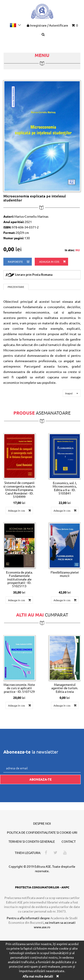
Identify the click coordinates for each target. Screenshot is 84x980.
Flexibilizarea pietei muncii (65, 574)
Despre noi (42, 823)
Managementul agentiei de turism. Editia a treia (65, 688)
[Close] (58, 976)
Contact (69, 841)
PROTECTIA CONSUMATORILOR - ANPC (42, 887)
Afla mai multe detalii (38, 976)
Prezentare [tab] (16, 287)
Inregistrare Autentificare (47, 25)
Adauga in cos (53, 262)
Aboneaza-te (40, 779)
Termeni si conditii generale (32, 841)
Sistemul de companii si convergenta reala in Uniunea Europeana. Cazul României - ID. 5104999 (19, 490)
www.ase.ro (42, 927)
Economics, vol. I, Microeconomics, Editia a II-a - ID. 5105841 (65, 488)
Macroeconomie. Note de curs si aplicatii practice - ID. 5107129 (19, 688)
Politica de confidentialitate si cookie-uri (42, 832)
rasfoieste (19, 262)
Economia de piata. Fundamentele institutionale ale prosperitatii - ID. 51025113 (19, 579)
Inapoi (72, 393)
